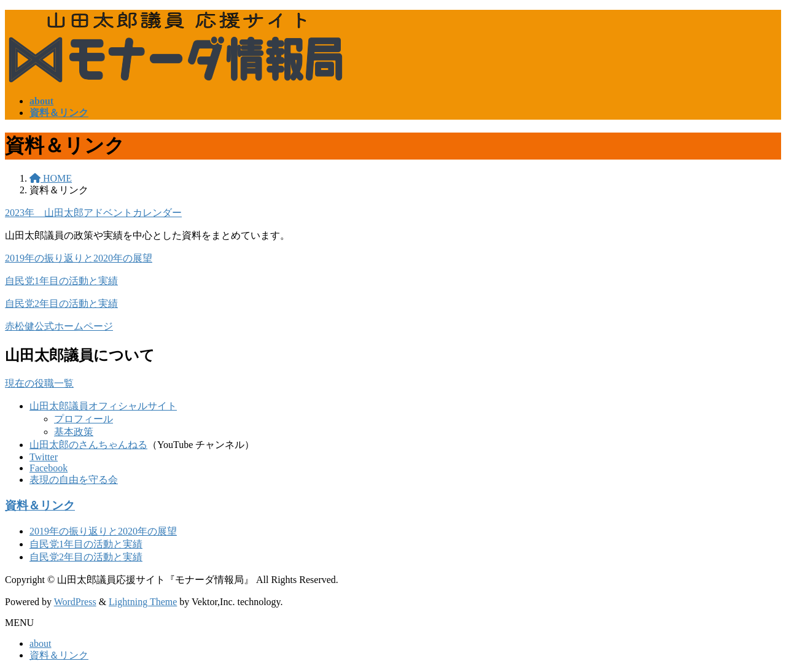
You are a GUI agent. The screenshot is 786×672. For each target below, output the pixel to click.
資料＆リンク (40, 505)
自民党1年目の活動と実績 (61, 281)
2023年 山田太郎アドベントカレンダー (93, 213)
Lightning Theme (143, 602)
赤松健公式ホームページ (59, 326)
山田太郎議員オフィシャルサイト (103, 406)
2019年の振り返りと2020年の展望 (79, 258)
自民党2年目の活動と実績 (61, 303)
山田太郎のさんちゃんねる (88, 445)
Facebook (49, 468)
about (41, 643)
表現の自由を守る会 (74, 480)
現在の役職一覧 (39, 383)
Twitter (44, 457)
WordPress (75, 602)
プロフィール (84, 419)
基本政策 (74, 432)
